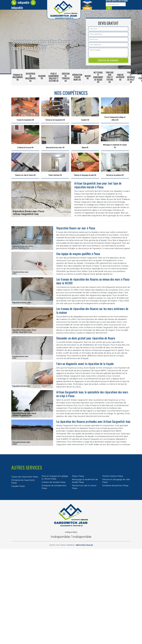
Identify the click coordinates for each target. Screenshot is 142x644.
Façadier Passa (18, 486)
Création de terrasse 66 (66, 77)
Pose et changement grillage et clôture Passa (55, 477)
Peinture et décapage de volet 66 (131, 77)
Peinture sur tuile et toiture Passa (84, 487)
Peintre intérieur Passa (113, 476)
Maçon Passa (78, 476)
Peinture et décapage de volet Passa (116, 481)
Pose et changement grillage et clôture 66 (54, 77)
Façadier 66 (42, 77)
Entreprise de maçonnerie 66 (31, 77)
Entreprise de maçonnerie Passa (23, 481)
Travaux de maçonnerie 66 (18, 77)
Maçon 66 (88, 77)
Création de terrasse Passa (54, 482)
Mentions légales (84, 545)
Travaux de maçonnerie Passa (25, 477)
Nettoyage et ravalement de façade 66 (98, 77)
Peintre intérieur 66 (120, 77)
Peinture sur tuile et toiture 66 (110, 77)
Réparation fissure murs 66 (77, 77)
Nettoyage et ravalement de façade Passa (85, 481)
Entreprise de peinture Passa (115, 486)
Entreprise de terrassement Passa (54, 487)
